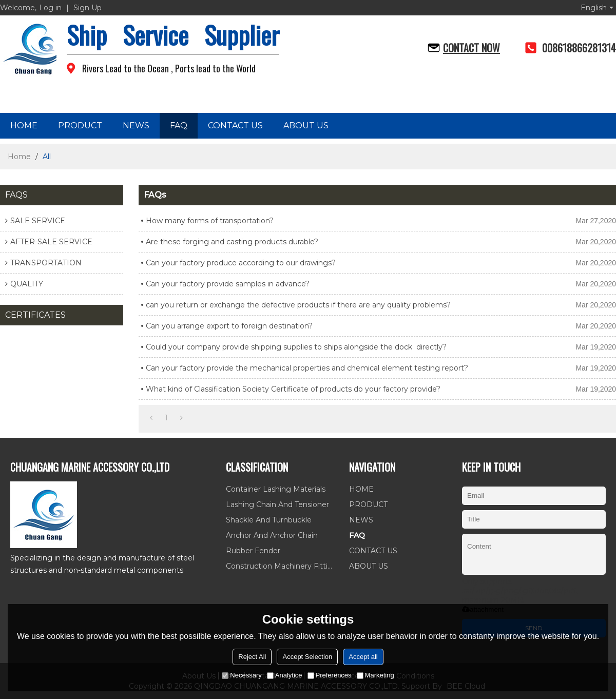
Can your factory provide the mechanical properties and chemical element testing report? (307, 368)
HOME (24, 125)
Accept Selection (307, 657)
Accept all (363, 657)
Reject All (252, 657)
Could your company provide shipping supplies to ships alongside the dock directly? (296, 347)
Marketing (376, 675)
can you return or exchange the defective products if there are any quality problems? (298, 305)
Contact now (471, 48)
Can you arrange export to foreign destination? (229, 326)
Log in (50, 8)
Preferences (330, 675)
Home (19, 157)
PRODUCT (80, 125)
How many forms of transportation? (210, 221)
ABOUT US (306, 125)
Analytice (285, 675)
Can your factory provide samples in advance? (228, 284)
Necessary (242, 675)
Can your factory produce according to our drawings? (241, 263)
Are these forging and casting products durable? (232, 242)
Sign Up (88, 8)
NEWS (136, 125)
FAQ (179, 125)
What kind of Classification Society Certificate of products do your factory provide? (293, 389)
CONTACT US (235, 125)
